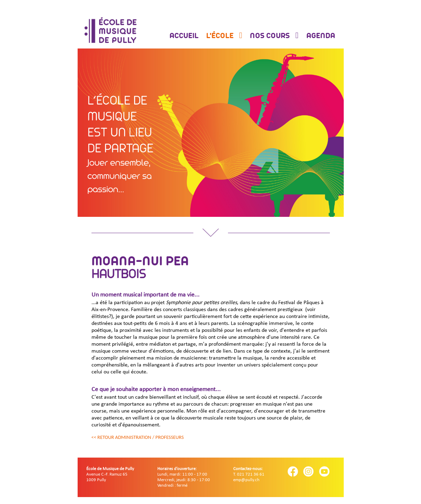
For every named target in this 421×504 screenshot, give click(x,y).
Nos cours (271, 36)
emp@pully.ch (246, 480)
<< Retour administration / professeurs (138, 437)
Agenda (321, 36)
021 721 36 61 (251, 474)
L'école (221, 36)
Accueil (184, 36)
